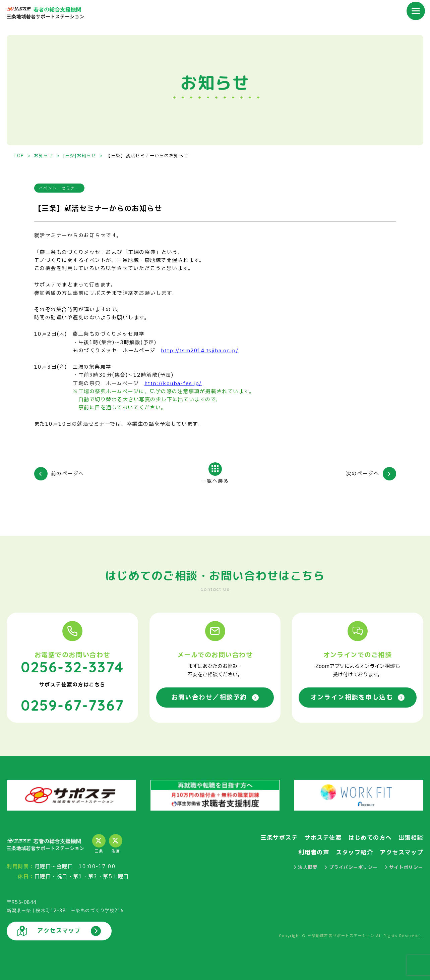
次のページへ (362, 474)
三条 (99, 843)
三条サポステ (279, 837)
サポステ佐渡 (323, 837)
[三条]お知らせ (80, 156)
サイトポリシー (404, 867)
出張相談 (411, 837)
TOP (19, 156)
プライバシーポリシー (351, 867)
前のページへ (68, 474)
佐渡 (116, 843)
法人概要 (305, 867)
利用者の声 (314, 852)
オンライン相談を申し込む (358, 698)
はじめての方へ (370, 837)
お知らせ (44, 156)
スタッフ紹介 (354, 852)
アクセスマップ (402, 852)
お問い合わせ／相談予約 (215, 698)
